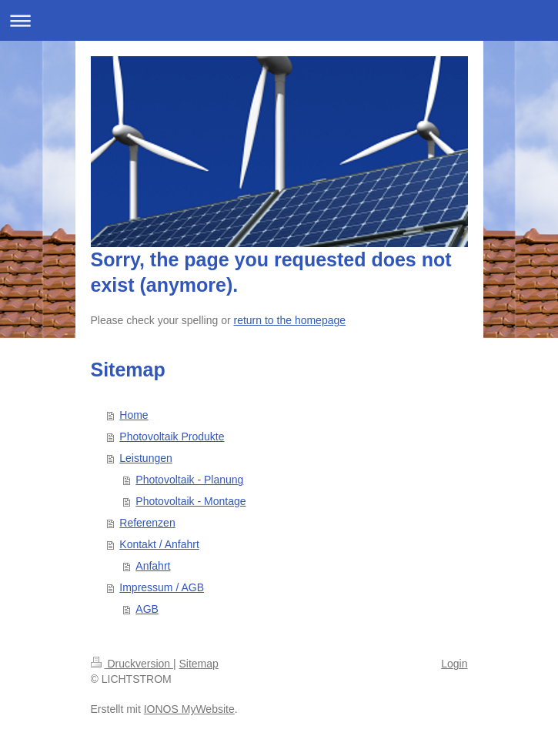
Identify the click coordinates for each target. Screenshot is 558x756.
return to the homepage (290, 320)
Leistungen (146, 458)
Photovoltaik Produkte (172, 437)
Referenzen (147, 523)
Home (134, 415)
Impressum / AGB (162, 587)
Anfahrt (153, 566)
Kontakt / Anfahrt (159, 544)
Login (454, 664)
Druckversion (132, 664)
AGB (147, 609)
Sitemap (199, 664)
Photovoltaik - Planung (189, 480)
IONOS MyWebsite (189, 709)
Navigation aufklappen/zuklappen (279, 20)
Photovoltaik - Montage (190, 501)
